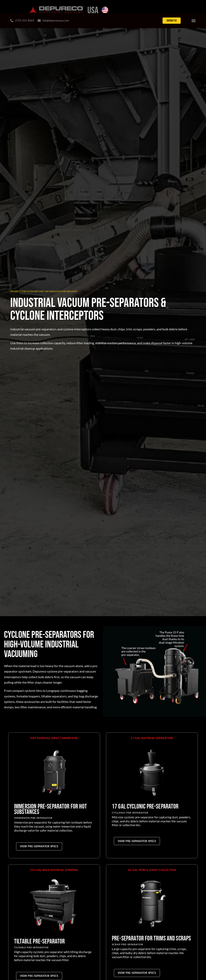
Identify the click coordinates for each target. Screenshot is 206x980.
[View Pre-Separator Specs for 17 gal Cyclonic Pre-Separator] (137, 842)
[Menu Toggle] (194, 21)
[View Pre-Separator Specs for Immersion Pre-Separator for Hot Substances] (39, 847)
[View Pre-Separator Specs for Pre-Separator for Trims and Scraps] (137, 974)
